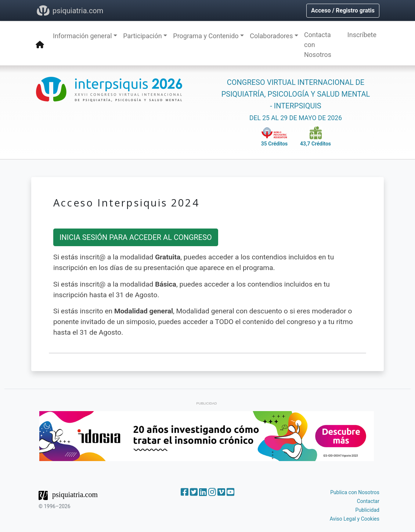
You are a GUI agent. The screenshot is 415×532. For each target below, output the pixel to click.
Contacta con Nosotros (318, 45)
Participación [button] (142, 36)
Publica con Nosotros (355, 492)
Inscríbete (362, 35)
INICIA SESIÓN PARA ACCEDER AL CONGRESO (136, 237)
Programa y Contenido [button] (206, 36)
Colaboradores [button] (271, 36)
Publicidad (367, 510)
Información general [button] (82, 36)
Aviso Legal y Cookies (355, 519)
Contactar (368, 501)
